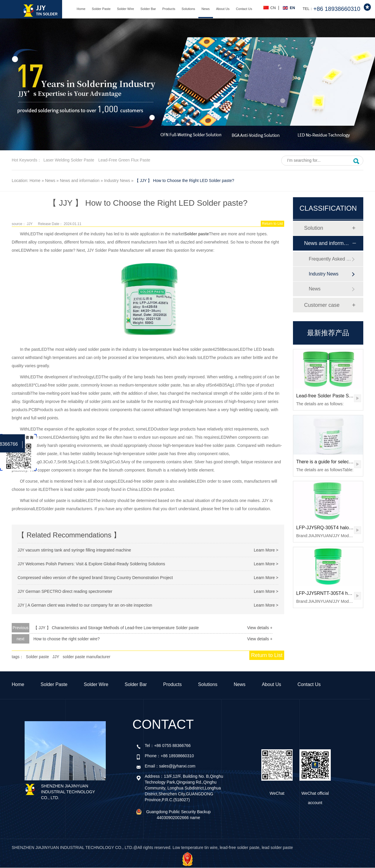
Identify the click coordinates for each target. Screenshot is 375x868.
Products (169, 9)
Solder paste (37, 657)
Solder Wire (125, 9)
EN (292, 8)
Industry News (117, 181)
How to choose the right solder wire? (67, 639)
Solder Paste (101, 9)
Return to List (272, 224)
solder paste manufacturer (87, 657)
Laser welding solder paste (69, 160)
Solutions (188, 9)
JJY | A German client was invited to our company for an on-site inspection (85, 605)
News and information (80, 181)
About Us (223, 9)
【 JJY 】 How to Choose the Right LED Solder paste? (185, 181)
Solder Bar (148, 9)
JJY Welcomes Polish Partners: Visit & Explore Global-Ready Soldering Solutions (91, 564)
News (206, 9)
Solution (314, 228)
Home (81, 9)
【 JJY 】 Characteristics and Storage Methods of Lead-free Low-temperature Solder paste (116, 628)
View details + (260, 628)
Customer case (322, 305)
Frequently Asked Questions (330, 259)
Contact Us (244, 9)
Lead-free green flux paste (124, 160)
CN (273, 8)
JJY (56, 657)
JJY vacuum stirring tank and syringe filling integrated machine (74, 550)
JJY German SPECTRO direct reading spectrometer (65, 591)
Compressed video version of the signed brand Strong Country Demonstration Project (95, 578)
